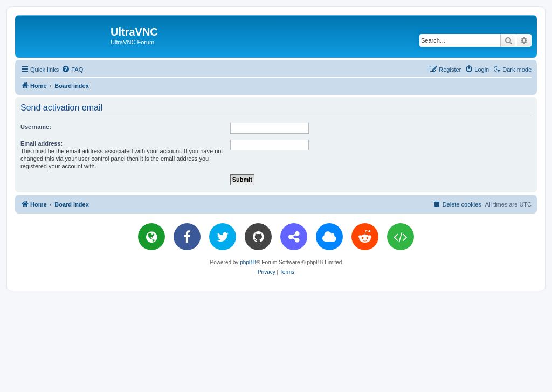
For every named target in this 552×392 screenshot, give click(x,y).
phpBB (248, 262)
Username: (36, 127)
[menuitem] (72, 70)
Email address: (42, 143)
